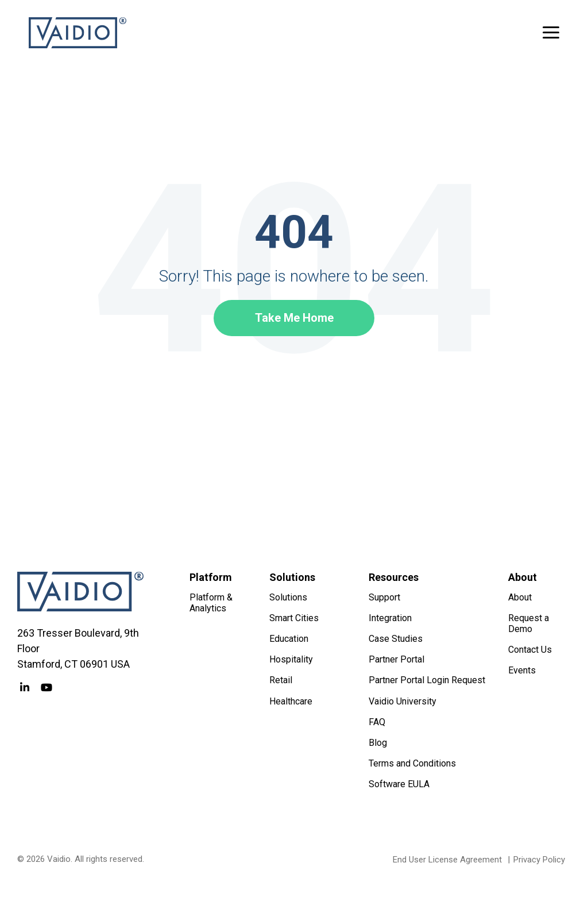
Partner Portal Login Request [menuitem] (427, 680)
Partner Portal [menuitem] (396, 659)
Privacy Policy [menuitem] (539, 860)
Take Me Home (294, 318)
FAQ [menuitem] (377, 722)
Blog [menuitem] (378, 743)
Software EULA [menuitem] (399, 784)
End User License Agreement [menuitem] (447, 860)
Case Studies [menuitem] (396, 639)
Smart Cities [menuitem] (294, 618)
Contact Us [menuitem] (530, 650)
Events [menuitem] (522, 670)
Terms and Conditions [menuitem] (412, 763)
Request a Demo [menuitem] (530, 623)
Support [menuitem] (384, 597)
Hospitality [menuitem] (291, 659)
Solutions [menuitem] (288, 597)
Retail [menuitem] (281, 680)
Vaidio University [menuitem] (403, 701)
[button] (551, 32)
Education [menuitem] (289, 639)
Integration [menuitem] (390, 618)
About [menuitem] (520, 597)
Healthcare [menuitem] (291, 701)
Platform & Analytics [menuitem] (212, 603)
